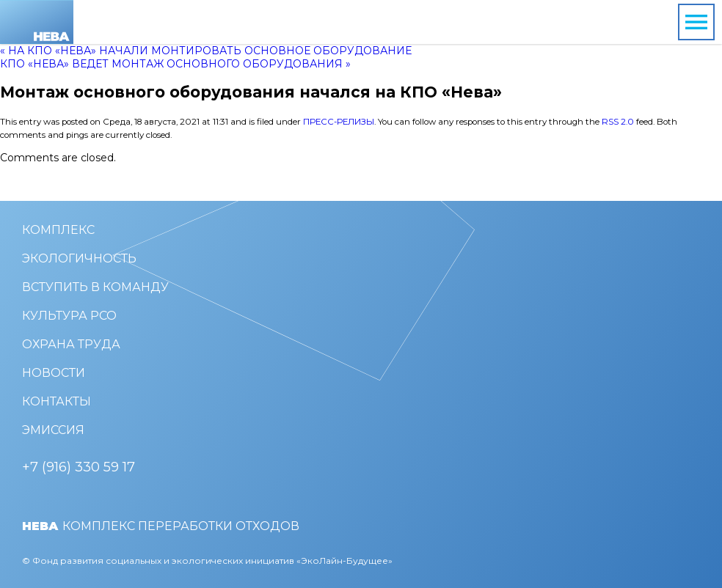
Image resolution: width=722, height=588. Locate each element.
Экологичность (79, 258)
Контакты (56, 401)
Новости (54, 373)
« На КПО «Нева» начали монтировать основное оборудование (206, 51)
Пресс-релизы (339, 122)
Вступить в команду (95, 287)
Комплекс (58, 230)
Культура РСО (69, 316)
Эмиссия (53, 430)
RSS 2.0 (618, 122)
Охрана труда (71, 344)
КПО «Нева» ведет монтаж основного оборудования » (175, 64)
